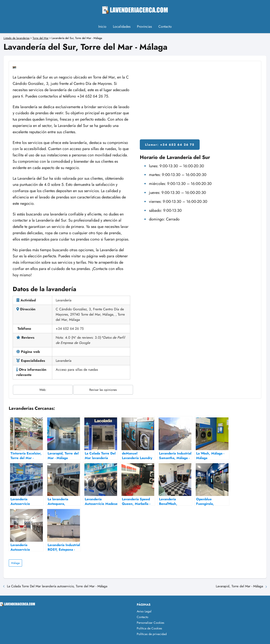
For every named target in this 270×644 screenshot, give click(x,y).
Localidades (122, 26)
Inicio (102, 26)
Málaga (15, 563)
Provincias (144, 26)
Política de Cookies (149, 628)
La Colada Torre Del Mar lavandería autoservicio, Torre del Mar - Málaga (57, 586)
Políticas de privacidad (152, 634)
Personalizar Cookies (151, 623)
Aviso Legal (144, 611)
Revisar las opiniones (103, 390)
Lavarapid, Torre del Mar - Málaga (239, 586)
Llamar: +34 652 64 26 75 (170, 145)
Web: (43, 390)
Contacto (165, 26)
